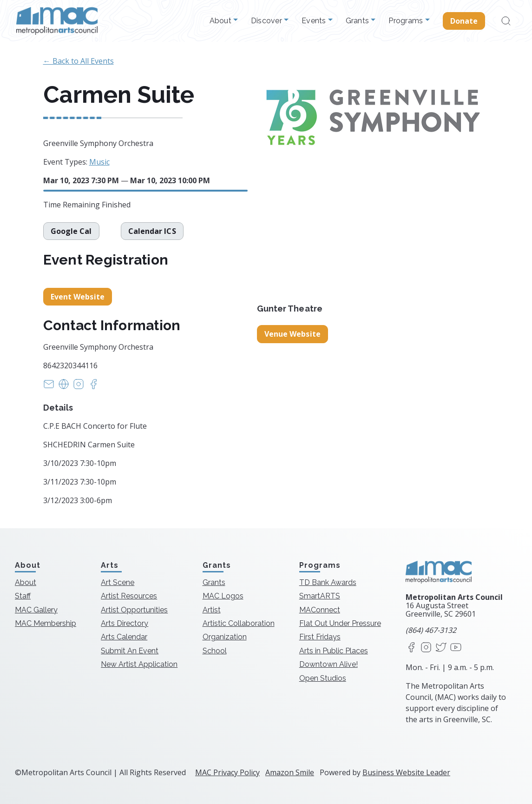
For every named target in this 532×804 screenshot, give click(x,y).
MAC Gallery (36, 610)
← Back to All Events (79, 61)
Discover (267, 21)
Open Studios (323, 678)
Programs (407, 21)
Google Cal (71, 231)
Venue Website (292, 334)
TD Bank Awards (328, 582)
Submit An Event (130, 651)
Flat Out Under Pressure (340, 623)
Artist (212, 610)
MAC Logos (223, 596)
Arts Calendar (124, 637)
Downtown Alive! (328, 664)
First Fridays (320, 637)
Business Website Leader (406, 772)
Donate (464, 21)
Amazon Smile (290, 772)
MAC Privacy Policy (227, 772)
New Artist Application (139, 664)
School (215, 651)
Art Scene (118, 582)
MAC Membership (46, 623)
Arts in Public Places (334, 651)
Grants (358, 21)
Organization (225, 637)
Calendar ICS (152, 231)
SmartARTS (320, 596)
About (222, 21)
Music (99, 162)
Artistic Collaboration (239, 623)
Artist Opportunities (134, 610)
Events (315, 21)
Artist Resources (129, 596)
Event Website (78, 297)
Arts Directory (125, 623)
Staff (23, 596)
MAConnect (320, 610)
